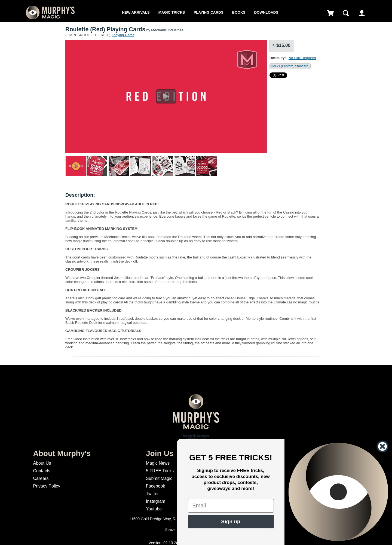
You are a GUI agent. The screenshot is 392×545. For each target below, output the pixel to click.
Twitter (152, 494)
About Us (42, 463)
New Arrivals (136, 12)
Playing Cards (208, 12)
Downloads (266, 12)
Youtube (154, 509)
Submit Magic (159, 478)
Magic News (158, 463)
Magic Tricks (172, 12)
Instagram (156, 501)
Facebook (155, 486)
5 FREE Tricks (160, 471)
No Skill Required (302, 58)
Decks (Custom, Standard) (290, 66)
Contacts (42, 471)
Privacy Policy (47, 486)
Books (239, 12)
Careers (41, 478)
